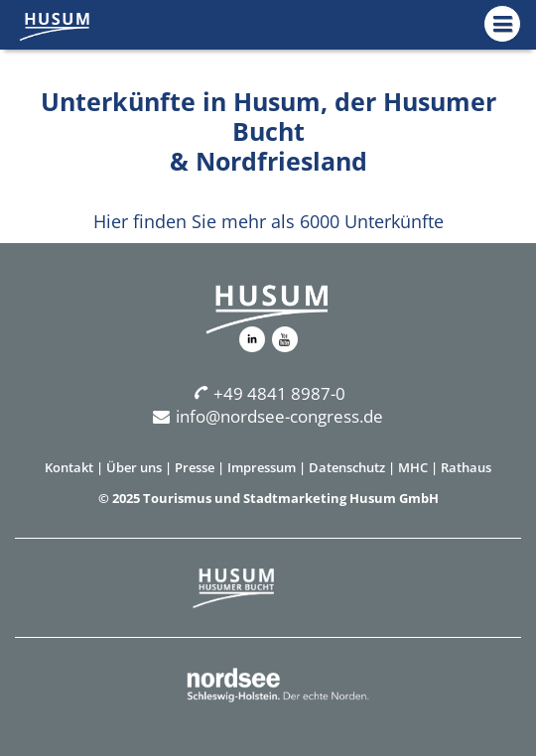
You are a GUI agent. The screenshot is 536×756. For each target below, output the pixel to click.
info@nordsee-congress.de (268, 416)
